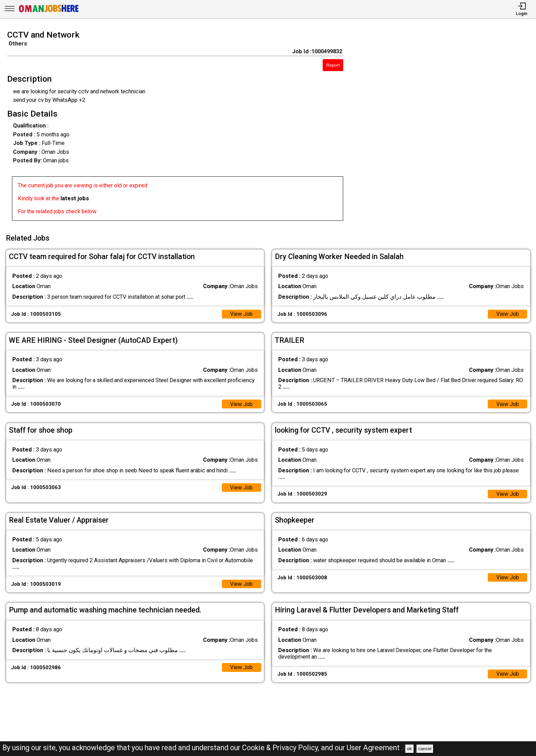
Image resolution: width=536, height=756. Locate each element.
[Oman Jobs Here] (49, 12)
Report (333, 65)
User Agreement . (375, 748)
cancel (425, 749)
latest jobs (75, 198)
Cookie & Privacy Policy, (282, 748)
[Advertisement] (447, 127)
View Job (241, 313)
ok (410, 749)
